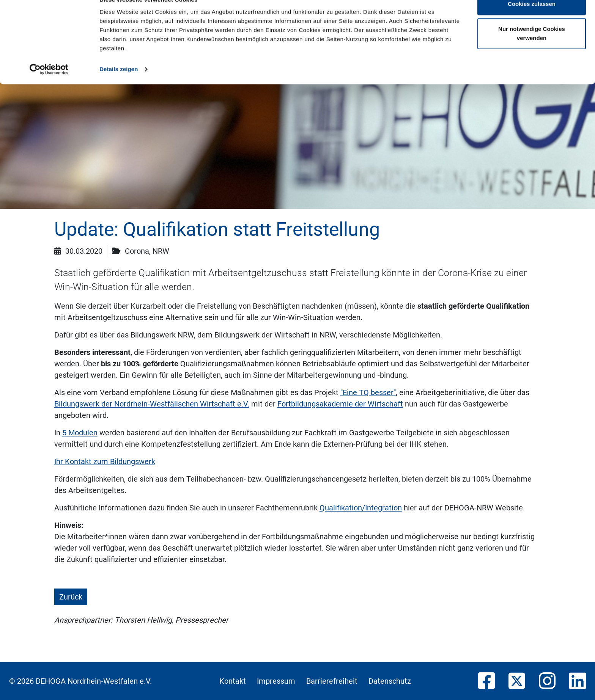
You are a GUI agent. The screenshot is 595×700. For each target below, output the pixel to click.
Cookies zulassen (532, 20)
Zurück (71, 597)
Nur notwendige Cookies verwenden (532, 49)
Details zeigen (119, 85)
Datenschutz (390, 681)
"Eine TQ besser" (368, 392)
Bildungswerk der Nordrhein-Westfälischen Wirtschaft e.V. (152, 404)
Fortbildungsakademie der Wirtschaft (340, 404)
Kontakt (233, 681)
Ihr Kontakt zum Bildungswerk (105, 461)
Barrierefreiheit (332, 681)
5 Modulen (80, 433)
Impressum (276, 681)
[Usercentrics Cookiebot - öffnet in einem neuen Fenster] (49, 85)
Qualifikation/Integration (361, 508)
